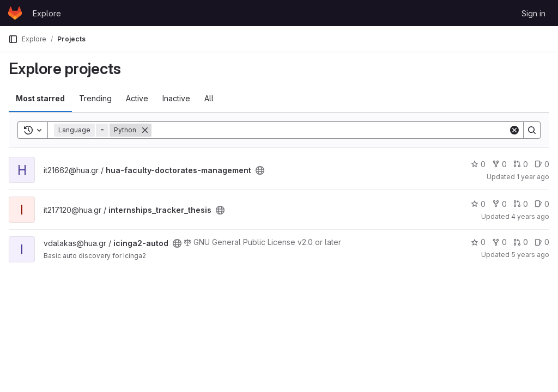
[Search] (330, 130)
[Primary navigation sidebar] (13, 39)
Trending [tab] (95, 98)
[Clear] (514, 130)
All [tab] (209, 98)
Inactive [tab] (176, 98)
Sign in (533, 13)
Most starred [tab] (40, 98)
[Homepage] (15, 13)
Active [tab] (137, 98)
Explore (47, 13)
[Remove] (145, 130)
